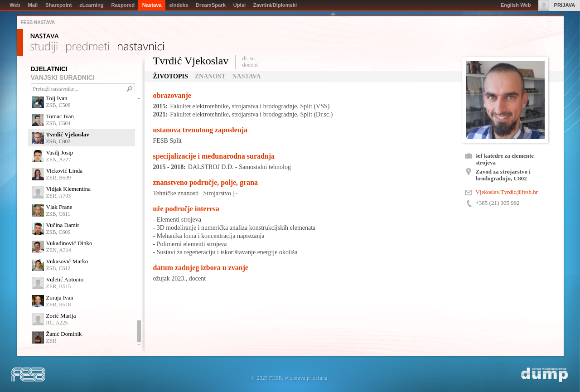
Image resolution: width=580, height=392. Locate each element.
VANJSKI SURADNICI (63, 77)
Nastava (45, 36)
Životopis (171, 76)
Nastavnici (141, 48)
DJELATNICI (49, 69)
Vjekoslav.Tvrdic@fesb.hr (507, 192)
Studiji (44, 48)
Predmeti (88, 48)
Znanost (210, 76)
